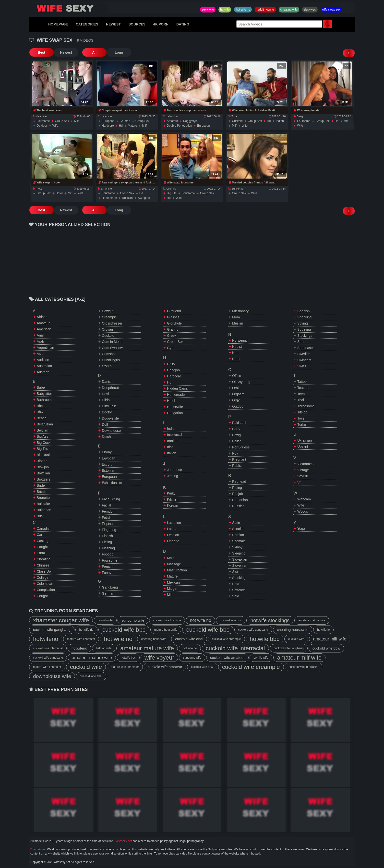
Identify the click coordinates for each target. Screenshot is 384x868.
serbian (238, 535)
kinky (171, 493)
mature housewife (166, 630)
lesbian (173, 535)
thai (301, 400)
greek (172, 336)
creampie (109, 317)
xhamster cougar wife (61, 620)
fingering (109, 530)
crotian (107, 329)
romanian (240, 500)
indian (280, 121)
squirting (304, 329)
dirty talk (109, 406)
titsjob (302, 412)
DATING (183, 24)
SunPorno (236, 189)
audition (43, 360)
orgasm (238, 394)
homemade (109, 198)
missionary (240, 311)
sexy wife (208, 10)
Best (41, 52)
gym (171, 348)
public (237, 466)
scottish (238, 529)
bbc (40, 406)
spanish (304, 311)
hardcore (108, 126)
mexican (173, 582)
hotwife (225, 10)
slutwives (310, 10)
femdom (109, 511)
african (42, 317)
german (125, 121)
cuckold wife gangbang (52, 630)
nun (235, 353)
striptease (305, 348)
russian (127, 198)
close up (44, 571)
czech (107, 366)
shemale (239, 541)
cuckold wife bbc (231, 620)
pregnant (239, 459)
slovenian (240, 566)
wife (55, 126)
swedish (304, 354)
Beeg (298, 116)
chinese (43, 565)
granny (173, 329)
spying (303, 323)
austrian (43, 372)
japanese (174, 470)
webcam (304, 499)
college (42, 578)
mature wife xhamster (81, 639)
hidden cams (177, 388)
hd (121, 126)
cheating (44, 559)
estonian (108, 470)
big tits (172, 193)
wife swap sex (331, 10)
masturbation (177, 570)
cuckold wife (296, 639)
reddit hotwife (265, 10)
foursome (43, 121)
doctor (107, 412)
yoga (301, 529)
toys (301, 418)
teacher (303, 388)
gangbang (110, 587)
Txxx (233, 116)
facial (106, 505)
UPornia (170, 189)
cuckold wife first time (167, 620)
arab (40, 341)
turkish (303, 424)
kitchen (173, 499)
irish (170, 447)
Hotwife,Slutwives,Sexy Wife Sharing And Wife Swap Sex (68, 8)
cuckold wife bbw (326, 648)
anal (40, 335)
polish (237, 441)
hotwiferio (323, 630)
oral (235, 388)
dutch (106, 437)
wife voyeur (159, 657)
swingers (144, 198)
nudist (237, 347)
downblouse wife (52, 676)
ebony (107, 452)
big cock (44, 443)
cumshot (109, 354)
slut (235, 572)
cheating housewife (293, 630)
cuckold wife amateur (227, 657)
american (44, 329)
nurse (237, 359)
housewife (175, 407)
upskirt (303, 446)
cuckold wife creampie (226, 639)
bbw (40, 412)
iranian (172, 441)
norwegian (240, 340)
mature (132, 126)
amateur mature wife (312, 620)
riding (237, 488)
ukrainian (305, 440)
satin (236, 523)
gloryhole (174, 323)
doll (105, 424)
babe (41, 387)
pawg (236, 435)
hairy (171, 364)
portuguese (241, 447)
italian (172, 453)
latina (172, 529)
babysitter (44, 394)
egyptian (108, 458)
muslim (238, 323)
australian (44, 366)
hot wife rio (243, 10)
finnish (107, 536)
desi (105, 394)
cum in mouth (113, 342)
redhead (239, 482)
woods (303, 511)
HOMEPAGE (58, 24)
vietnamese (306, 464)
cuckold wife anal (189, 639)
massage (174, 564)
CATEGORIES (87, 24)
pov (235, 453)
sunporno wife (133, 620)
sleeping (239, 553)
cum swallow (112, 348)
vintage (303, 470)
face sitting (111, 499)
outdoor (42, 126)
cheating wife (289, 10)
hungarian (175, 413)
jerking (173, 476)
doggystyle (190, 121)
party (236, 429)
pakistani (239, 423)
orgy (236, 400)
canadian (44, 529)
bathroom (44, 400)
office (237, 376)
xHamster (40, 116)
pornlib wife (105, 620)
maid (171, 558)
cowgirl (108, 311)
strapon (303, 342)
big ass (42, 436)
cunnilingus (111, 360)
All (94, 52)
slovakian (240, 559)
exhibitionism (112, 483)
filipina (107, 524)
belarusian (45, 424)
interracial (174, 435)
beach (42, 418)
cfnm (41, 553)
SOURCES (137, 24)
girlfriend (174, 311)
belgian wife (104, 648)
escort (107, 464)
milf (77, 121)
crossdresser (112, 323)
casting (42, 541)
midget (172, 589)
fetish (107, 518)
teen (301, 394)
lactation (174, 523)
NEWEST (113, 24)
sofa (236, 584)
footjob (108, 554)
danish (107, 382)
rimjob (238, 494)
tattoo (302, 382)
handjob (173, 370)
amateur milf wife (330, 639)
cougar (42, 596)
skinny (237, 547)
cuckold (237, 121)
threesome (306, 406)
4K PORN (161, 24)
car (40, 535)
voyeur (303, 476)
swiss (302, 366)
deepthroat (110, 388)
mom (236, 317)
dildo (106, 400)
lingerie (173, 541)
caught (42, 547)
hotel (59, 193)
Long (119, 52)
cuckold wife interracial (48, 648)
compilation (46, 590)
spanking (304, 317)
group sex (62, 121)
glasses (173, 317)
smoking (239, 578)
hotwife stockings (270, 620)
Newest (66, 52)
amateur (172, 121)
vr (299, 482)
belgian (42, 430)
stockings (305, 336)
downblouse (111, 431)
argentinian (45, 348)
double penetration (179, 126)
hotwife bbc (265, 639)
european (108, 121)
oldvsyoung (241, 382)
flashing (108, 548)
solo (236, 596)
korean (173, 506)
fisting (107, 542)
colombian (45, 584)
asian (41, 354)
